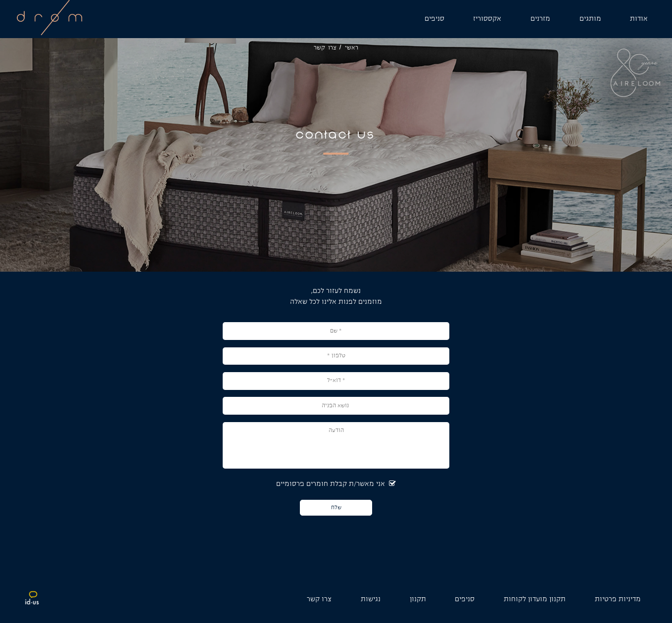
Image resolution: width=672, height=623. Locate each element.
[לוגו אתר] (49, 33)
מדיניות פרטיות (618, 599)
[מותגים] (590, 19)
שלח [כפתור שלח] (336, 507)
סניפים (465, 599)
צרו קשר (319, 599)
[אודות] (639, 19)
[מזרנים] (540, 19)
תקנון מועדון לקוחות (535, 599)
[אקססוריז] (487, 19)
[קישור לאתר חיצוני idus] (32, 603)
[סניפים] (434, 19)
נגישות (371, 599)
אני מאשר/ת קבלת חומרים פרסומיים (336, 484)
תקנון (418, 599)
